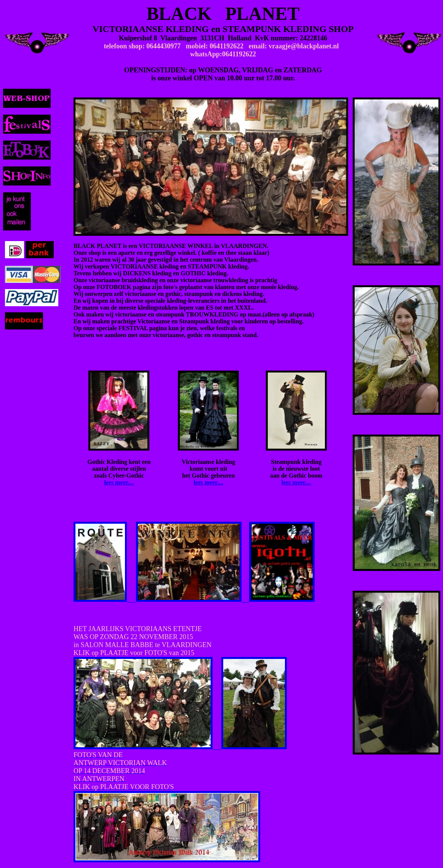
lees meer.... (119, 482)
